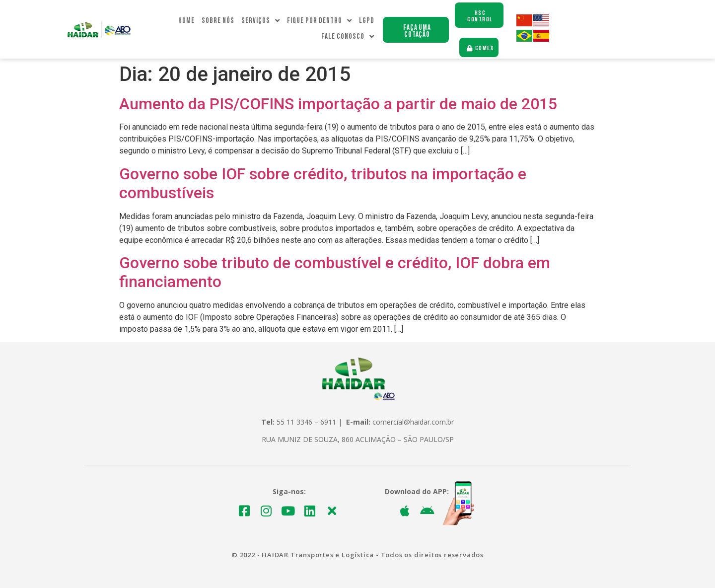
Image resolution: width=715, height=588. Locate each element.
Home (186, 21)
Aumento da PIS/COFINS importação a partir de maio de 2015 (338, 104)
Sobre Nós (218, 21)
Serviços (261, 21)
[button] (416, 30)
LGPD (367, 21)
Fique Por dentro (320, 21)
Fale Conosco (348, 37)
